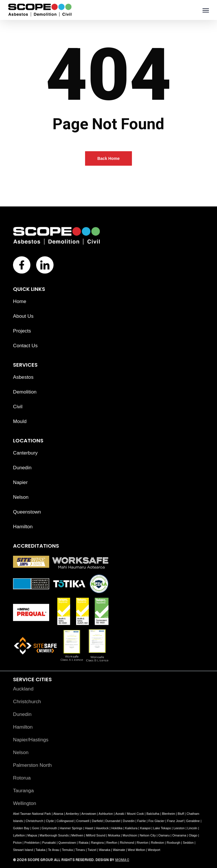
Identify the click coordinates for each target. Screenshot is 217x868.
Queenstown (27, 512)
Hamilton (23, 527)
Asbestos (23, 377)
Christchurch (27, 702)
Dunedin (22, 468)
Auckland (23, 689)
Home (20, 301)
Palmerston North (32, 765)
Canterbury (25, 453)
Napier (20, 482)
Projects (22, 331)
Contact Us (25, 346)
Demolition (25, 392)
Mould (20, 421)
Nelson (21, 497)
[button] (206, 10)
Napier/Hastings (31, 740)
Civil (18, 407)
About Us (23, 316)
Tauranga (23, 791)
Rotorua (22, 778)
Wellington (25, 803)
